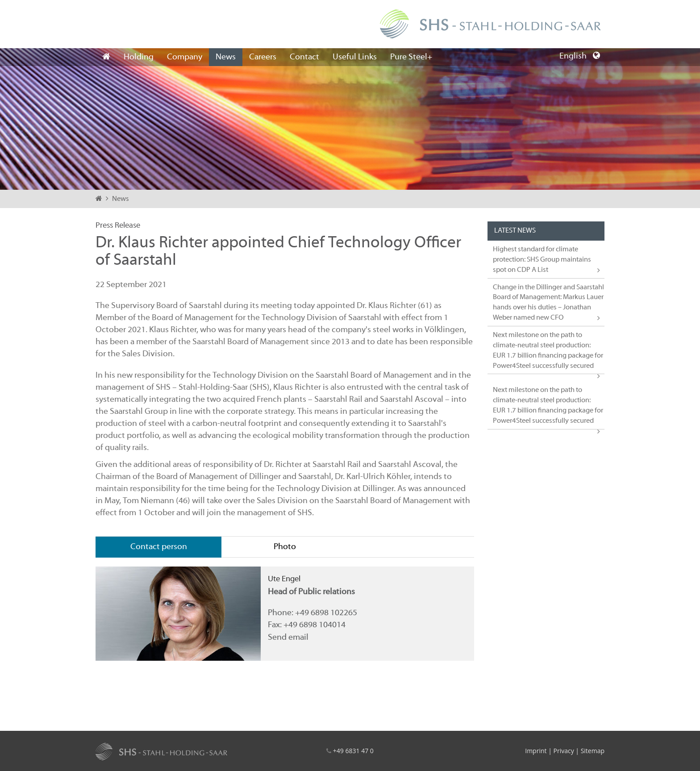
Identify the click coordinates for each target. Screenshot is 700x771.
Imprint (536, 751)
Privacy (563, 751)
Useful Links (355, 57)
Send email (288, 638)
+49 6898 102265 (326, 613)
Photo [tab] (285, 547)
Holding (139, 57)
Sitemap (593, 751)
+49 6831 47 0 (353, 751)
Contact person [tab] (159, 547)
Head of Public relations (311, 592)
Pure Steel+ (411, 57)
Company (185, 57)
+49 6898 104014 (315, 625)
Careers (263, 57)
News (226, 57)
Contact (304, 57)
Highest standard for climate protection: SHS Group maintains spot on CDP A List (542, 260)
